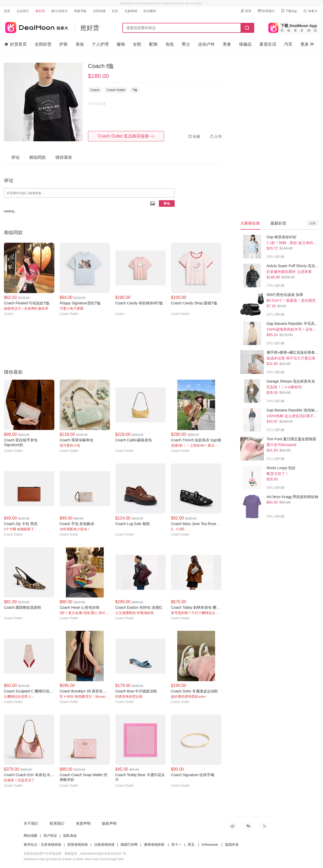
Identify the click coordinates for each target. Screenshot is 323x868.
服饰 (121, 44)
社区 (115, 11)
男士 (186, 44)
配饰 (153, 44)
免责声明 (83, 823)
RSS (264, 826)
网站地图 (30, 836)
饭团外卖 (232, 845)
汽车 (288, 44)
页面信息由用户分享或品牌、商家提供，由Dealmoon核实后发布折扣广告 (75, 854)
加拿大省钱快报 (36, 27)
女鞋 (137, 44)
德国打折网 (129, 845)
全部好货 (43, 44)
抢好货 (40, 11)
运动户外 (206, 44)
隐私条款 (70, 836)
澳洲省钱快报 (154, 845)
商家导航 (80, 11)
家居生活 (268, 44)
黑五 (191, 845)
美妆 (80, 44)
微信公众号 (248, 826)
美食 (227, 44)
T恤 (135, 90)
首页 (7, 11)
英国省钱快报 (77, 845)
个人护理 (100, 44)
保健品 (245, 44)
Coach (95, 90)
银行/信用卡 (59, 11)
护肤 (64, 44)
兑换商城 (131, 11)
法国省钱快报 (104, 845)
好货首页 (16, 44)
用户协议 (50, 836)
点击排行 (23, 11)
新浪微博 (232, 826)
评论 (167, 203)
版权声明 (109, 823)
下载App (289, 11)
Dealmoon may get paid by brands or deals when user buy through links (74, 859)
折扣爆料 (150, 11)
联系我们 (266, 11)
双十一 (177, 845)
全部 (312, 223)
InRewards (210, 845)
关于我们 (31, 823)
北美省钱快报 (51, 845)
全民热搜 (99, 11)
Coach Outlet (116, 90)
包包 (170, 44)
